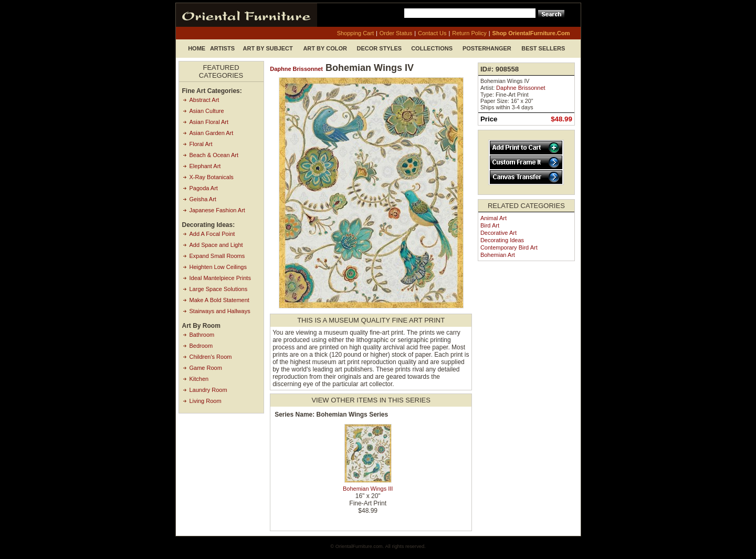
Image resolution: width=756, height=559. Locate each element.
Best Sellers (543, 48)
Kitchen (199, 379)
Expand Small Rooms (217, 256)
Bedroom (201, 346)
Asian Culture (207, 111)
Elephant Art (205, 166)
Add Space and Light (216, 245)
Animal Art (493, 218)
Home (197, 48)
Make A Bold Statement (219, 300)
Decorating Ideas (502, 240)
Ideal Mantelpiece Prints (220, 278)
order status (396, 33)
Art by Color (325, 48)
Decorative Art (498, 233)
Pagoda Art (204, 188)
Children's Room (211, 357)
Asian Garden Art (212, 133)
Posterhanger (487, 48)
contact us (432, 33)
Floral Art (201, 144)
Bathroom (202, 335)
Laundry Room (208, 390)
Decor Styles (380, 48)
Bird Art (490, 225)
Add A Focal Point (212, 234)
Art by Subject (268, 48)
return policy (469, 33)
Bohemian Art (498, 255)
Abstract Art (204, 100)
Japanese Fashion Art (217, 210)
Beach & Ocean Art (214, 155)
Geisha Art (203, 199)
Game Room (206, 368)
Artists (222, 48)
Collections (432, 48)
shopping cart (355, 33)
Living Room (206, 401)
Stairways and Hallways (220, 311)
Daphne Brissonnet (296, 69)
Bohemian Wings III (368, 489)
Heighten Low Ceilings (218, 267)
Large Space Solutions (219, 289)
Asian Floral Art (209, 122)
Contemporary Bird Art (509, 247)
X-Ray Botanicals (212, 177)
